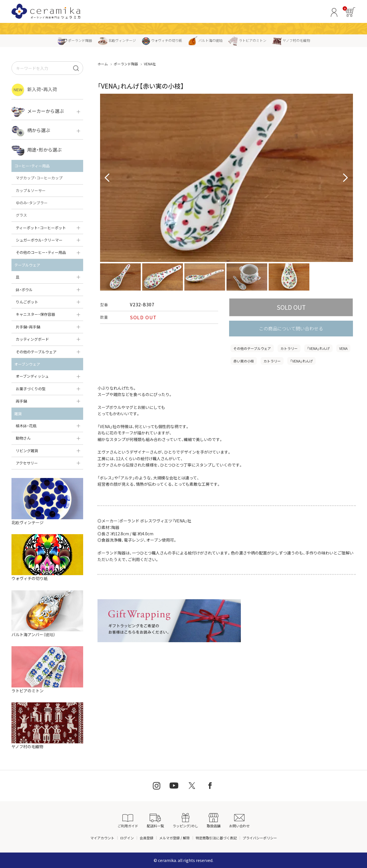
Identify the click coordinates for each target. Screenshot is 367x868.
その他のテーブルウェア (252, 348)
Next (345, 178)
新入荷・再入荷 (34, 90)
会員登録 (147, 838)
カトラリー (289, 348)
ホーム (103, 64)
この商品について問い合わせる (291, 328)
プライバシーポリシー (260, 838)
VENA (343, 348)
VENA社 (150, 64)
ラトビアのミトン (247, 40)
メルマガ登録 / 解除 (174, 838)
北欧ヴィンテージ (117, 40)
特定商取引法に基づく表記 (216, 838)
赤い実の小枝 (244, 361)
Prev (108, 178)
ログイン (127, 838)
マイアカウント (102, 838)
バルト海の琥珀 (205, 40)
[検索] (76, 68)
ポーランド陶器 (75, 40)
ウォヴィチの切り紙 (162, 40)
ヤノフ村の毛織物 (291, 40)
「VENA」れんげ (318, 348)
